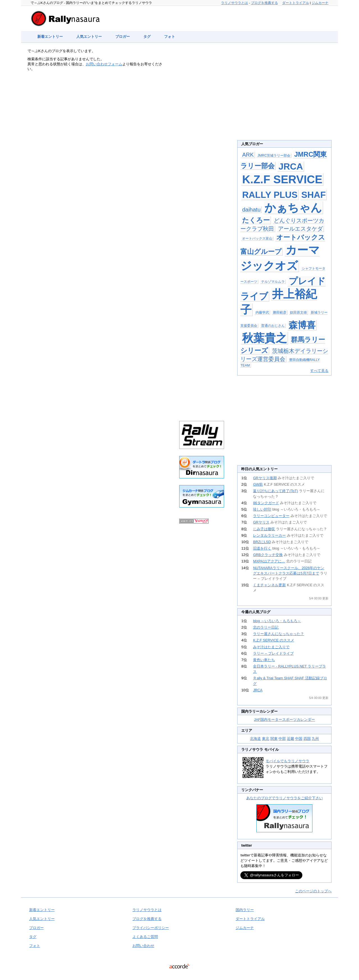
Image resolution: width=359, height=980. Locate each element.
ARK (248, 155)
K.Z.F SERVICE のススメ (273, 640)
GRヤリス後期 (265, 478)
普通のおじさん (273, 326)
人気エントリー (89, 37)
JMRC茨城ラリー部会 (274, 156)
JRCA (291, 166)
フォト (170, 37)
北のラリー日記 (266, 627)
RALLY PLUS (270, 195)
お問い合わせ (143, 946)
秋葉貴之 (264, 338)
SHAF (313, 195)
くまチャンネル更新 (269, 585)
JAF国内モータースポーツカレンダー (285, 720)
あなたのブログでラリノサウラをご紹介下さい (285, 798)
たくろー (256, 220)
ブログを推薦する (264, 3)
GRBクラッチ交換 (268, 555)
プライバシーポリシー (151, 928)
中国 (299, 739)
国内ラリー (245, 910)
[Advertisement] (202, 141)
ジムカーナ (320, 3)
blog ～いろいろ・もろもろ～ (277, 621)
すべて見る (319, 371)
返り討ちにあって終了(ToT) (275, 491)
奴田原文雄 (298, 312)
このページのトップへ (313, 891)
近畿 (291, 739)
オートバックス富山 (257, 238)
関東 (274, 739)
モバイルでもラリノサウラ (287, 761)
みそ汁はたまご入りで (271, 647)
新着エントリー (50, 37)
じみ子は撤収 (264, 529)
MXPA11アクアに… (269, 561)
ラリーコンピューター (271, 516)
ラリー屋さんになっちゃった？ (279, 634)
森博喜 (302, 325)
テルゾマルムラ (273, 282)
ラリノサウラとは (234, 3)
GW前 (258, 484)
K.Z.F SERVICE (282, 179)
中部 (282, 739)
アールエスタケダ (300, 229)
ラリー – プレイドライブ (273, 653)
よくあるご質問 (145, 937)
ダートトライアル (296, 3)
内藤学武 (262, 312)
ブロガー (123, 37)
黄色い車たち (264, 660)
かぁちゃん (293, 208)
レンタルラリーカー (269, 535)
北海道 (255, 739)
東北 (266, 739)
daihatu (251, 210)
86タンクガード (266, 503)
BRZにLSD (262, 542)
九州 (315, 739)
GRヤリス (261, 522)
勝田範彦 (280, 312)
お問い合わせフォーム (104, 64)
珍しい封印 (262, 509)
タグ (147, 37)
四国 (307, 739)
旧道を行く (262, 548)
